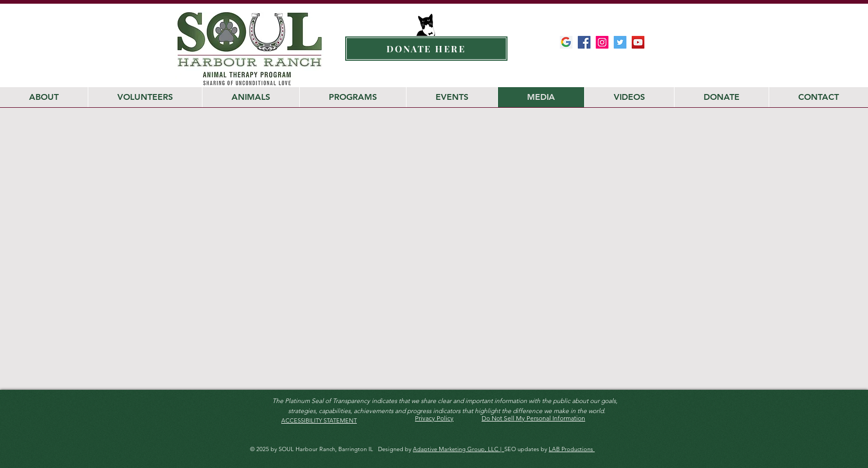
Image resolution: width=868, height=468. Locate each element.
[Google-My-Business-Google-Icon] (566, 42)
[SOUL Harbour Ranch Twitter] (620, 42)
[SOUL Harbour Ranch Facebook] (584, 42)
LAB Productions (572, 449)
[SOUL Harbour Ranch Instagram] (602, 42)
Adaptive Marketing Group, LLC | (459, 449)
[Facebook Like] (626, 63)
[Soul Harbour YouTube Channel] (638, 42)
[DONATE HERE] (426, 49)
